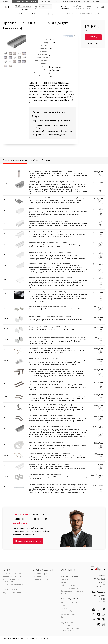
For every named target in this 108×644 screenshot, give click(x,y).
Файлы (34, 160)
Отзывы (46, 160)
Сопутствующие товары (15, 160)
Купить (93, 37)
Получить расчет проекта (28, 541)
